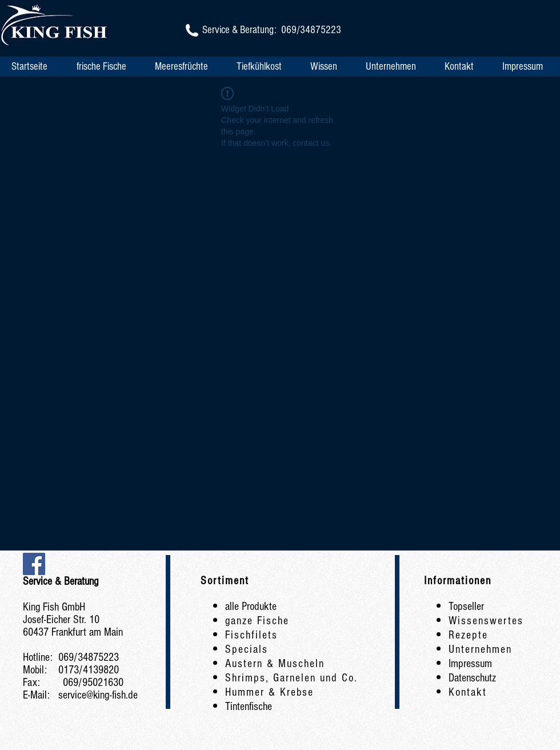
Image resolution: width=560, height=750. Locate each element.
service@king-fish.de (98, 695)
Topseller (466, 607)
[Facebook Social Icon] (34, 564)
